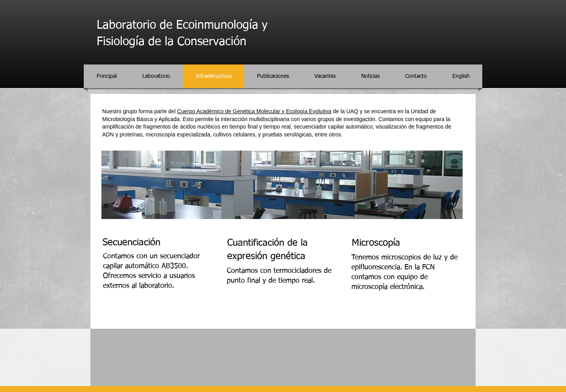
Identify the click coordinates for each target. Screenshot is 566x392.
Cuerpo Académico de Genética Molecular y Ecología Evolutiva (254, 111)
